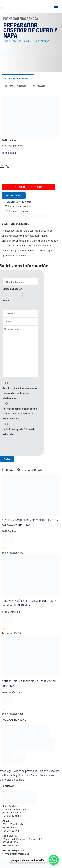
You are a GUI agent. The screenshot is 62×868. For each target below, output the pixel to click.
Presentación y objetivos (18, 78)
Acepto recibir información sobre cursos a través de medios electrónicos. (20, 393)
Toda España (9, 153)
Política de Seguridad (12, 775)
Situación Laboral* (12, 289)
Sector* (7, 300)
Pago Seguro (32, 775)
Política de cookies (49, 771)
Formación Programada (21, 19)
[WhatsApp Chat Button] (54, 860)
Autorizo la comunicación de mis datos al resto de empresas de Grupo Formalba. (20, 413)
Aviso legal (6, 771)
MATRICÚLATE (14, 195)
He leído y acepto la (19, 432)
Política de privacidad (25, 771)
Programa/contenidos (16, 86)
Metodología (39, 86)
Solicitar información (29, 187)
